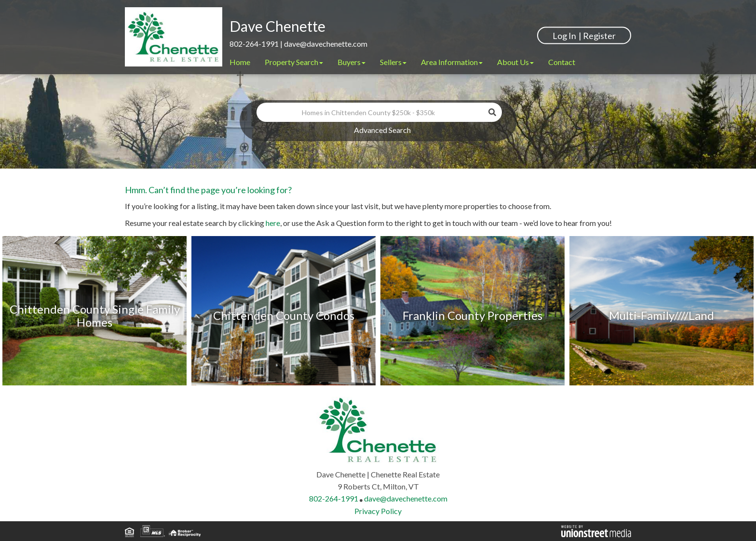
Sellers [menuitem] (393, 62)
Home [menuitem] (240, 62)
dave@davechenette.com (326, 44)
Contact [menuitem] (562, 62)
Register (599, 35)
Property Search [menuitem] (294, 62)
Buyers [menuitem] (351, 62)
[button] (492, 112)
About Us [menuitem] (515, 62)
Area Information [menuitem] (452, 62)
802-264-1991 (254, 44)
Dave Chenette (277, 26)
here (273, 223)
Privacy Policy (378, 511)
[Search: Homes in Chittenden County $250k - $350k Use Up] (370, 112)
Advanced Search (382, 130)
